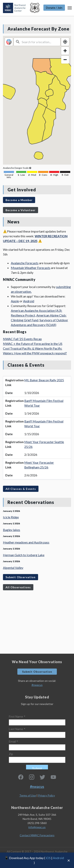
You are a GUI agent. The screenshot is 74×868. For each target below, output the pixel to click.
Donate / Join (54, 8)
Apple (15, 301)
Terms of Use (28, 795)
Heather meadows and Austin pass (26, 542)
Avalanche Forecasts (25, 263)
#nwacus (37, 685)
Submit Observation (21, 577)
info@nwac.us (37, 827)
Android (58, 858)
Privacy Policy (46, 795)
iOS (48, 858)
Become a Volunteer (21, 210)
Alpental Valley (13, 568)
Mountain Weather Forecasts (31, 268)
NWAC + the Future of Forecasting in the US (33, 344)
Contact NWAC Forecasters (37, 835)
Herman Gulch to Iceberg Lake (24, 555)
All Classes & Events (21, 489)
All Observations (18, 587)
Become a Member (19, 200)
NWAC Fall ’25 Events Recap (22, 339)
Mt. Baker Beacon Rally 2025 (44, 380)
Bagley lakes (12, 530)
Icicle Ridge (11, 517)
